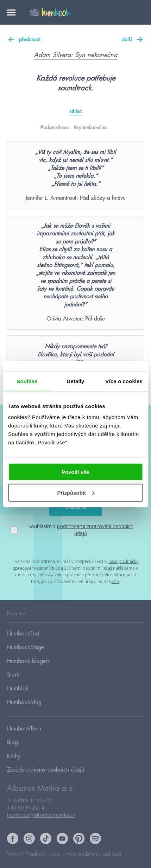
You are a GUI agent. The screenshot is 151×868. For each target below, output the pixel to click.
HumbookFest (23, 634)
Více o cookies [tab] (124, 381)
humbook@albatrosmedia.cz (41, 815)
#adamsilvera (55, 127)
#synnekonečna (90, 127)
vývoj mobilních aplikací (93, 854)
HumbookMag (24, 702)
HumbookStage (26, 647)
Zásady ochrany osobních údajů (46, 770)
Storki (14, 675)
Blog (12, 742)
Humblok (18, 689)
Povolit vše (75, 472)
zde (115, 581)
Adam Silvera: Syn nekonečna (75, 55)
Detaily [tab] (76, 381)
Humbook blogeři (28, 661)
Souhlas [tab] (27, 381)
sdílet (76, 111)
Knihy (14, 756)
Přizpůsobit (76, 493)
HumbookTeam (25, 729)
